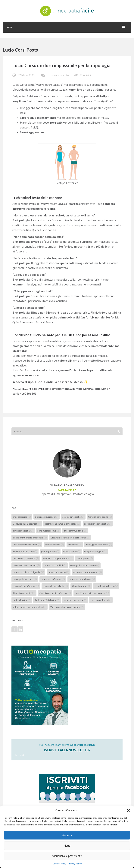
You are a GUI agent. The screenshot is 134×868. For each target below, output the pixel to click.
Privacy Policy (75, 864)
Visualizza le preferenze (67, 856)
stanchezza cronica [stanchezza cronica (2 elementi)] (75, 600)
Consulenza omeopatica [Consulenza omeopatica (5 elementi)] (27, 524)
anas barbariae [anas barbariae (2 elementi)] (22, 517)
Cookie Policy (59, 864)
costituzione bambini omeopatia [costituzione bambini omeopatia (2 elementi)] (62, 524)
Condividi (85, 75)
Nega (67, 845)
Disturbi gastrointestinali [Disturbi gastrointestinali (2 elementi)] (27, 544)
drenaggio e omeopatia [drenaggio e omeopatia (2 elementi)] (99, 544)
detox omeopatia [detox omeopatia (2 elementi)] (23, 530)
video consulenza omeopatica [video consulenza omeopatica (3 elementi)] (30, 607)
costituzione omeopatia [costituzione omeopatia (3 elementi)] (98, 524)
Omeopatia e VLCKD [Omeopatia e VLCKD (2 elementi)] (25, 579)
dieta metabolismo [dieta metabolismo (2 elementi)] (48, 530)
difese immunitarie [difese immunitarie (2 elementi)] (75, 530)
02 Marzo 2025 (26, 75)
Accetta (67, 835)
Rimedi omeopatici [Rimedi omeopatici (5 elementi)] (24, 593)
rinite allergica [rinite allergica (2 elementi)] (22, 600)
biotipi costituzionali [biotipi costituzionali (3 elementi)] (47, 517)
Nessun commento (58, 75)
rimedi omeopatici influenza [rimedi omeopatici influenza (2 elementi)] (55, 593)
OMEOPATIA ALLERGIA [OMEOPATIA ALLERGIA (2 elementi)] (26, 565)
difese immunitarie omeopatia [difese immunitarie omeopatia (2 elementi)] (30, 537)
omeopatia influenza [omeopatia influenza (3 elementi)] (53, 579)
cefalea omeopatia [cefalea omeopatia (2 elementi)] (73, 517)
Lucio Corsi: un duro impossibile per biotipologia (61, 65)
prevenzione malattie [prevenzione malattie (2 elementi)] (55, 586)
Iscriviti (20, 755)
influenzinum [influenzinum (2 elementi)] (72, 551)
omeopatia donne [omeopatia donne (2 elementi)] (59, 572)
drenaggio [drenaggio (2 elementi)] (75, 544)
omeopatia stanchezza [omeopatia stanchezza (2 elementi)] (82, 579)
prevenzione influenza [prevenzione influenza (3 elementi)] (26, 586)
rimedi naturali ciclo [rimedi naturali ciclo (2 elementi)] (106, 586)
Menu (10, 27)
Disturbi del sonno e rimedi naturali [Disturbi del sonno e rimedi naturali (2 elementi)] (70, 537)
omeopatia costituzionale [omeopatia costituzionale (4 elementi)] (85, 565)
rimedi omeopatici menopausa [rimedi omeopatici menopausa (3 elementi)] (92, 593)
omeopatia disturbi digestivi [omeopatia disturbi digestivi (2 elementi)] (28, 572)
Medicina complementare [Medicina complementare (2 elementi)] (58, 558)
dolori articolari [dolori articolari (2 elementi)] (54, 544)
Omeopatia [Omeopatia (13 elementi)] (85, 558)
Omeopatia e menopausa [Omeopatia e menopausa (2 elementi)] (87, 572)
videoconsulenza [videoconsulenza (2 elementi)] (101, 600)
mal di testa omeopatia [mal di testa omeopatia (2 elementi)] (26, 558)
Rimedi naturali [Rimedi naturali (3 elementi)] (81, 586)
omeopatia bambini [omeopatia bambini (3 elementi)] (55, 565)
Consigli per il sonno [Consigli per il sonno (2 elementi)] (100, 517)
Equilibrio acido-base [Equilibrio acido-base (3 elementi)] (25, 551)
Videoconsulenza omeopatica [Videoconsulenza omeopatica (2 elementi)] (67, 607)
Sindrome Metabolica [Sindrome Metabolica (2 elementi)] (47, 600)
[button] (128, 810)
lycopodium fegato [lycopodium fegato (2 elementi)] (95, 551)
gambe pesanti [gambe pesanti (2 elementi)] (50, 551)
